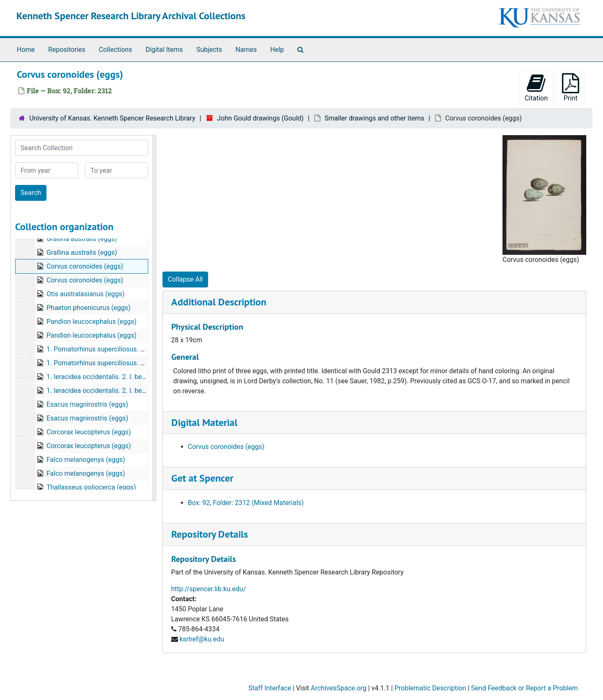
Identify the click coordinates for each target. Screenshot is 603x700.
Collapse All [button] (186, 279)
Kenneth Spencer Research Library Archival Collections (131, 16)
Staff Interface (270, 688)
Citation (536, 88)
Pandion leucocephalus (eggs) (91, 322)
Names (246, 50)
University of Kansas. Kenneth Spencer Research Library (112, 118)
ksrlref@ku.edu (202, 639)
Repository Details (210, 534)
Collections (116, 50)
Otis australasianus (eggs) (85, 294)
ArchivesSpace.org (339, 688)
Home (26, 50)
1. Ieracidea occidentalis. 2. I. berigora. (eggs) (114, 377)
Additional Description (219, 302)
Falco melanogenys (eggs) (86, 460)
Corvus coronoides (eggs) (85, 266)
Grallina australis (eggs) (82, 239)
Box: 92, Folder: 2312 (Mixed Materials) (246, 503)
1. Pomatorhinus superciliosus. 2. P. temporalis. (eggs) (127, 349)
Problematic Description (430, 688)
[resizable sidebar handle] (154, 318)
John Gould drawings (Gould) (260, 118)
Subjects (209, 50)
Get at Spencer (202, 478)
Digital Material (204, 422)
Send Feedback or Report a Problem (524, 688)
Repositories (67, 50)
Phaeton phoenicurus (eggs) (89, 308)
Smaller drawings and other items (374, 118)
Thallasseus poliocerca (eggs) (91, 487)
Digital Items (164, 50)
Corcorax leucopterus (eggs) (89, 432)
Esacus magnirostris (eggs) (87, 404)
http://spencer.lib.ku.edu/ (209, 589)
